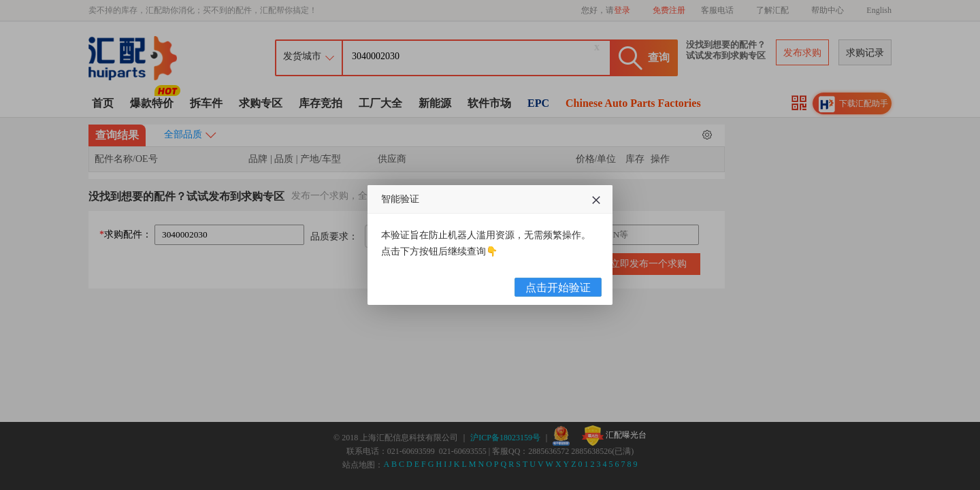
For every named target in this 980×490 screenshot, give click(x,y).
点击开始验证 (558, 288)
